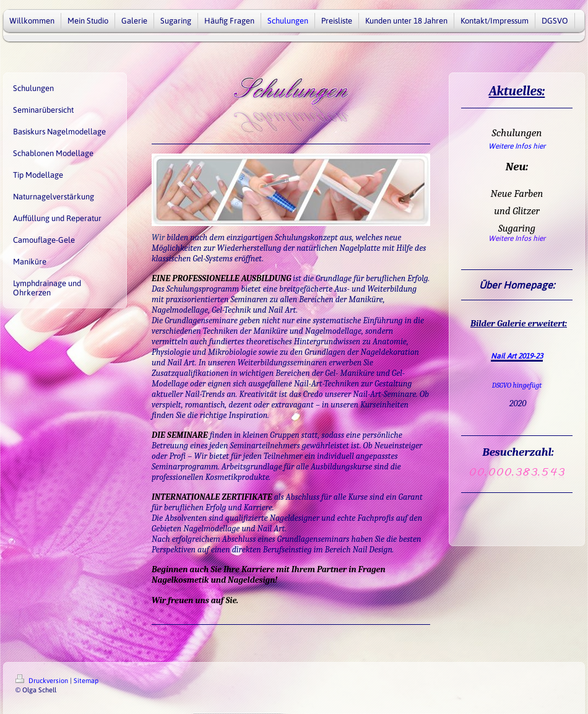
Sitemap (86, 681)
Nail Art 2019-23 (517, 356)
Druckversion (43, 681)
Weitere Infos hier (517, 146)
